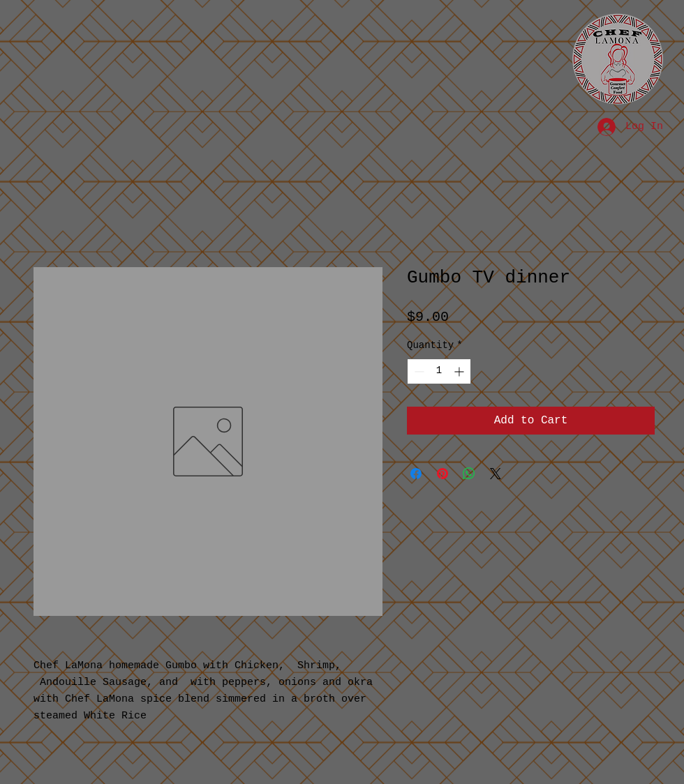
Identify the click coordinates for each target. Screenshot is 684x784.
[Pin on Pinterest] (443, 474)
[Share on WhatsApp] (469, 474)
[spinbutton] (439, 371)
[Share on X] (496, 474)
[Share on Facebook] (416, 474)
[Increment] (460, 371)
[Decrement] (418, 371)
